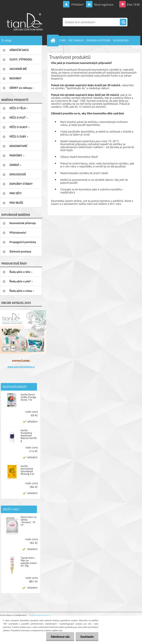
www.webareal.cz (40, 615)
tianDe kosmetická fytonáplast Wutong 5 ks (27, 470)
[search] (123, 22)
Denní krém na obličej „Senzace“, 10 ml (28, 521)
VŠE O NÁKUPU (76, 40)
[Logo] (25, 22)
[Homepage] (54, 40)
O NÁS (63, 40)
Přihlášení (77, 4)
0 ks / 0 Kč (133, 4)
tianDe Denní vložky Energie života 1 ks (28, 397)
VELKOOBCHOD (121, 40)
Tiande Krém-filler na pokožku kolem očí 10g (29, 562)
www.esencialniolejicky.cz (21, 367)
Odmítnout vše (60, 637)
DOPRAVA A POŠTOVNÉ (98, 40)
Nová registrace (104, 4)
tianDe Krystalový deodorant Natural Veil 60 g (29, 435)
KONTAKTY (58, 50)
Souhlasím (87, 637)
